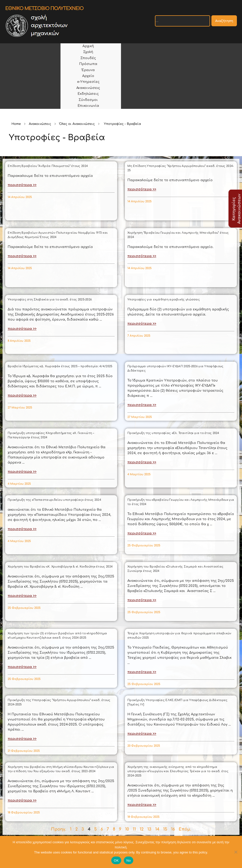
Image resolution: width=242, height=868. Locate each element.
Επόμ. (185, 829)
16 (173, 829)
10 (127, 829)
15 (165, 829)
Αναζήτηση (224, 21)
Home (16, 124)
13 (149, 829)
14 (157, 829)
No (129, 860)
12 (142, 829)
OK (116, 860)
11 (134, 829)
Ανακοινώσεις (40, 124)
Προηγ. (59, 829)
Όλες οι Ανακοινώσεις (77, 124)
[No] (236, 852)
